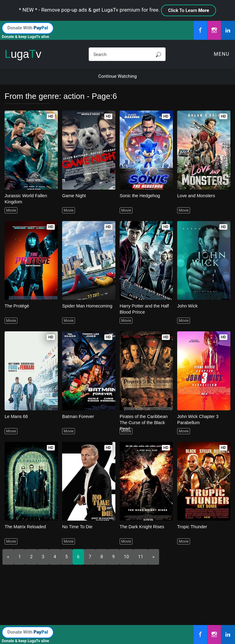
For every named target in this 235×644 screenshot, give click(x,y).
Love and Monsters (197, 196)
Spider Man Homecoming (88, 306)
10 (127, 557)
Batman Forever (79, 416)
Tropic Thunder (193, 527)
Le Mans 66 (17, 416)
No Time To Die (78, 527)
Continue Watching (117, 76)
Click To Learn (188, 10)
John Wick (188, 306)
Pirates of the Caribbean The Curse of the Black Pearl (144, 422)
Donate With (28, 28)
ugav (23, 54)
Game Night (74, 196)
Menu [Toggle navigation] (222, 54)
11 (141, 557)
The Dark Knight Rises (143, 527)
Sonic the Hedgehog (140, 196)
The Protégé (17, 306)
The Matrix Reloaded (26, 527)
